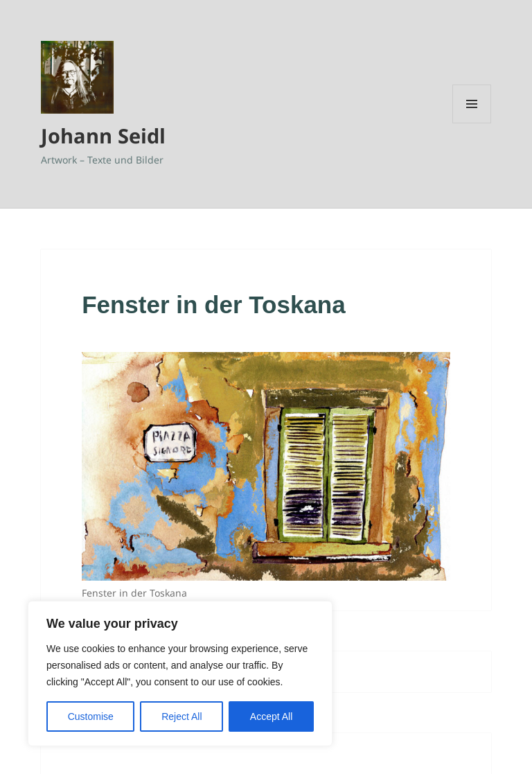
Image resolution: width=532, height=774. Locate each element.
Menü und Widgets (472, 123)
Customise (91, 716)
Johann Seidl (103, 135)
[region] (180, 674)
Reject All (181, 716)
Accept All (271, 716)
